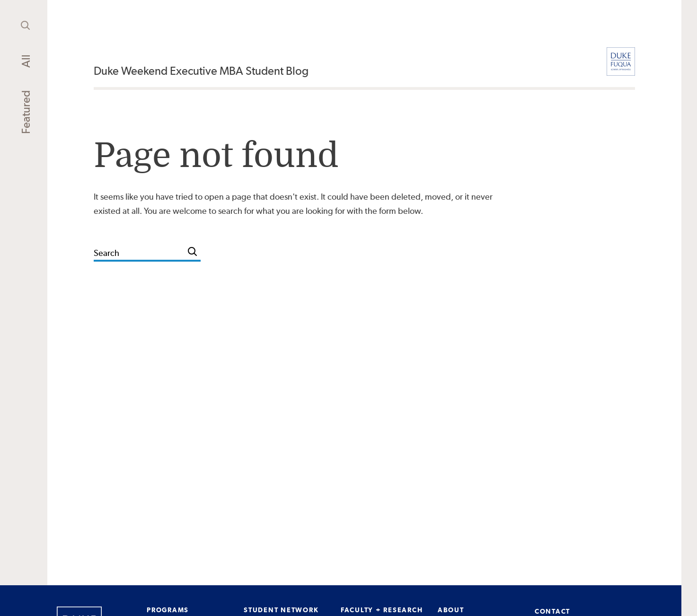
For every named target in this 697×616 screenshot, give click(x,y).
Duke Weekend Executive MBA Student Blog (201, 71)
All (26, 61)
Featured (26, 112)
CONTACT (552, 611)
